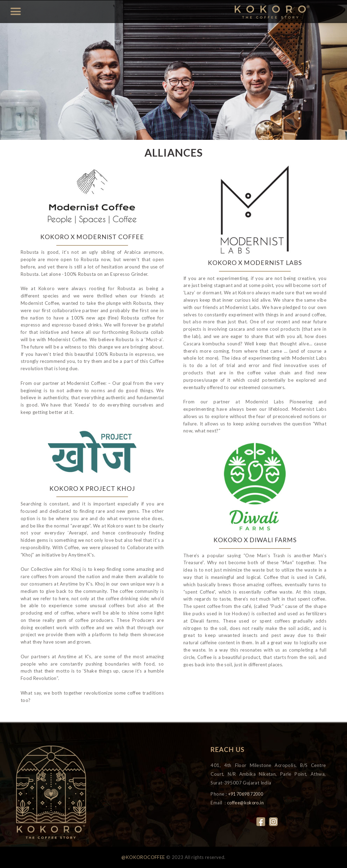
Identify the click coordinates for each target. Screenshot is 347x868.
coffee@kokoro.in (246, 803)
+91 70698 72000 (248, 794)
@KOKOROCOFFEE (143, 858)
